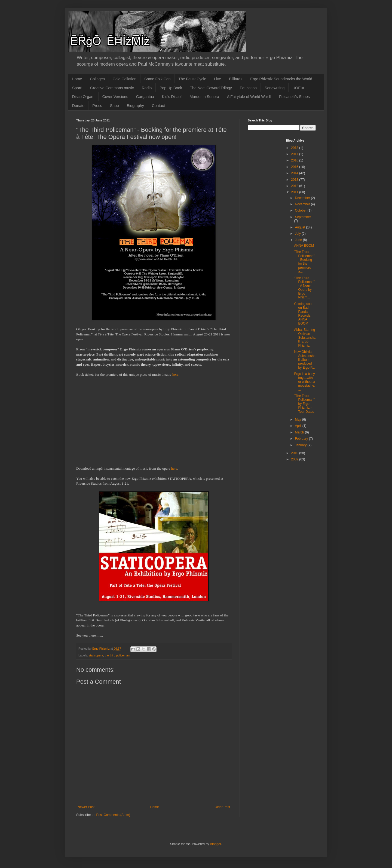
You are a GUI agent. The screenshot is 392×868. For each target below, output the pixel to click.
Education (248, 88)
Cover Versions (115, 97)
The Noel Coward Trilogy (211, 88)
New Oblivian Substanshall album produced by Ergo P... (305, 360)
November (303, 204)
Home (77, 79)
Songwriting (275, 88)
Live (218, 79)
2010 (295, 453)
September (303, 217)
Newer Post (86, 807)
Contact (158, 106)
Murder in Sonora (204, 97)
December (303, 198)
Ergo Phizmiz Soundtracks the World (281, 79)
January (301, 445)
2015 (295, 167)
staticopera (96, 655)
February (302, 439)
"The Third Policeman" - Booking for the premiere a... (304, 262)
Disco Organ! (83, 97)
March (300, 432)
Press (97, 106)
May (298, 420)
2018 (295, 148)
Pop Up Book (171, 88)
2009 (295, 459)
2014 (295, 173)
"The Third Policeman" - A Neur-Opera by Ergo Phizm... (304, 288)
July (298, 234)
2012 (295, 186)
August (300, 227)
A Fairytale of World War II (249, 97)
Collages (97, 79)
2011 (295, 192)
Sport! (77, 88)
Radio (147, 88)
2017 (295, 154)
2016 (295, 160)
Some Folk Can (157, 79)
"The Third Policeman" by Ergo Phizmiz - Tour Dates (304, 404)
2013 (295, 180)
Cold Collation (125, 79)
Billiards (236, 79)
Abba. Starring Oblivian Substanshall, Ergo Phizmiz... (305, 338)
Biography (135, 106)
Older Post (222, 807)
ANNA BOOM (304, 246)
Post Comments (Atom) (113, 815)
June (299, 240)
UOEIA (298, 88)
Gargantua (145, 97)
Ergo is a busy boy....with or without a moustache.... (304, 382)
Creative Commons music (112, 88)
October (301, 210)
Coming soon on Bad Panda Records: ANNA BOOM (304, 314)
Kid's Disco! (172, 97)
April (298, 426)
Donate (78, 106)
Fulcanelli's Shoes (294, 97)
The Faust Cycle (192, 79)
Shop (114, 106)
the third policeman (117, 655)
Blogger (215, 844)
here (175, 375)
